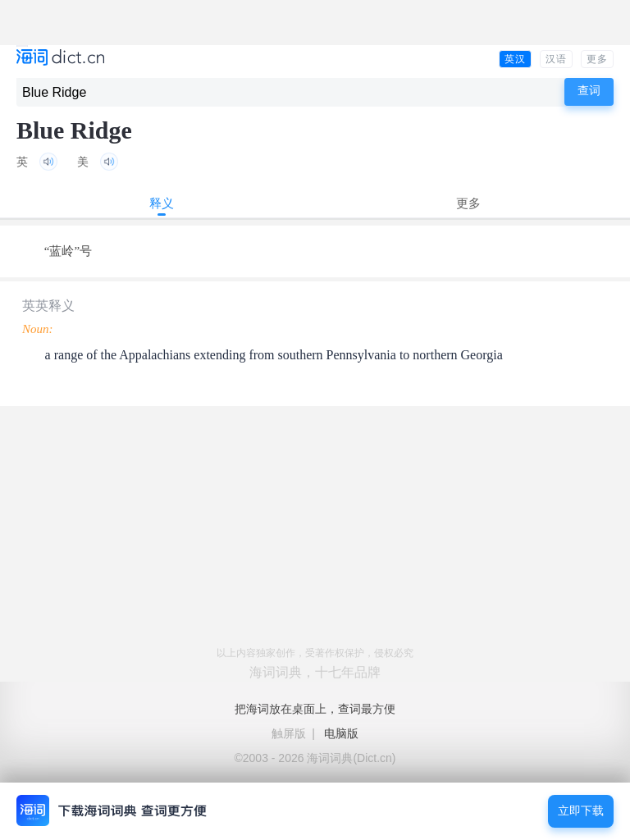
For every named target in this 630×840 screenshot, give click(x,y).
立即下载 (581, 811)
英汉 (515, 59)
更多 (597, 59)
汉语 (556, 59)
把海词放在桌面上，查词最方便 (315, 709)
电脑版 (341, 733)
